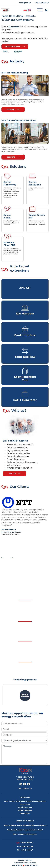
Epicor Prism (25, 804)
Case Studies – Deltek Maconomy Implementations (25, 801)
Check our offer (15, 46)
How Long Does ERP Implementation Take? (25, 830)
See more (13, 109)
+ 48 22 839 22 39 (42, 3)
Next (11, 557)
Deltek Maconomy (25, 807)
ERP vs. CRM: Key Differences (25, 834)
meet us (15, 474)
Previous (2, 557)
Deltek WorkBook (25, 810)
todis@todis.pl (25, 3)
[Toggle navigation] (38, 10)
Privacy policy (25, 860)
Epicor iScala (25, 813)
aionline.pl (32, 865)
